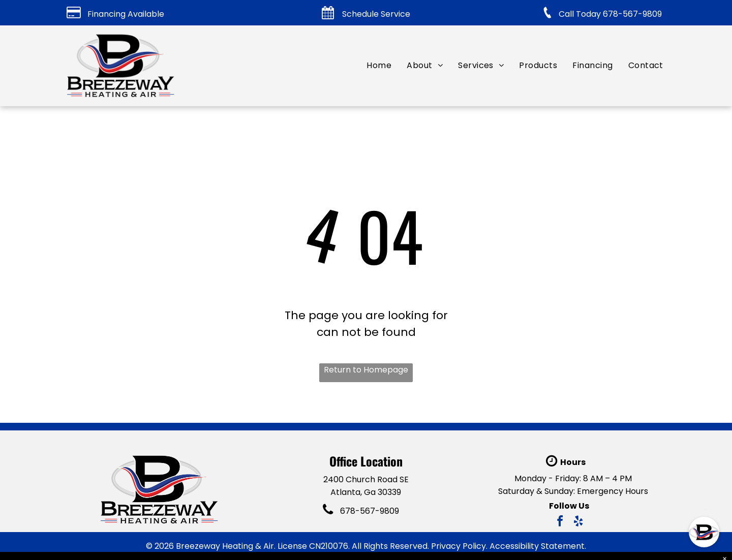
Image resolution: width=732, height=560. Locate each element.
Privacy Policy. (459, 546)
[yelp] (578, 523)
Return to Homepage (366, 370)
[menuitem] (379, 65)
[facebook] (560, 523)
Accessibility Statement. (538, 546)
